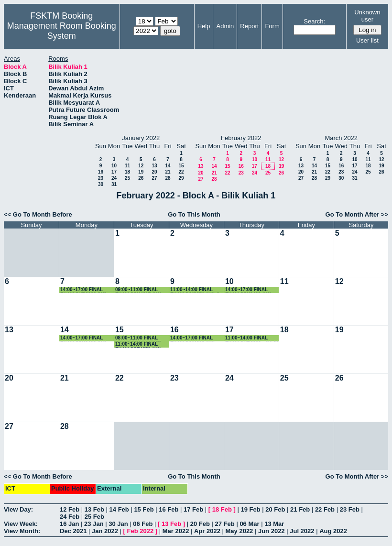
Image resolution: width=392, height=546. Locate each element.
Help (204, 26)
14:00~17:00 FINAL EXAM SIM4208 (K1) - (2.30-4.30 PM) (194, 338)
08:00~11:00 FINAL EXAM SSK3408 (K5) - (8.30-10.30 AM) (140, 338)
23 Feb (350, 509)
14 (168, 166)
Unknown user (367, 16)
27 (154, 178)
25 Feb (94, 517)
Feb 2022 (141, 531)
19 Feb (250, 509)
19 (141, 172)
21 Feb (300, 509)
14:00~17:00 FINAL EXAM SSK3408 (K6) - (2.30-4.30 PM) (250, 290)
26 (141, 178)
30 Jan (118, 524)
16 (101, 172)
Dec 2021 (73, 531)
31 (114, 184)
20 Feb (275, 509)
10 (114, 166)
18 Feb (222, 509)
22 (181, 172)
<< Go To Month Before (38, 214)
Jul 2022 (302, 531)
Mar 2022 (176, 531)
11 (127, 166)
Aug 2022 (333, 531)
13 (154, 166)
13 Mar (274, 524)
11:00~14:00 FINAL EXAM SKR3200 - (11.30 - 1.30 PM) (252, 338)
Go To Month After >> (357, 214)
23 (101, 178)
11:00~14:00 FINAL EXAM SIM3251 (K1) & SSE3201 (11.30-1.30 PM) (195, 290)
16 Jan (69, 524)
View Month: (22, 531)
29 (181, 178)
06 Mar (249, 524)
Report (249, 26)
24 (114, 178)
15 (181, 166)
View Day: (18, 509)
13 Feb (94, 509)
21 (168, 172)
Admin (225, 26)
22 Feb (325, 509)
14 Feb (119, 509)
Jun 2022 (272, 531)
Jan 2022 (105, 531)
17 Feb (193, 509)
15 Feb (144, 509)
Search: (314, 21)
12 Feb (70, 509)
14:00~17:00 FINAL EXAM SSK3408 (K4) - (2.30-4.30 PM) (85, 338)
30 (101, 184)
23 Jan (94, 524)
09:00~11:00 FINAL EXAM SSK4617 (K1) (138, 290)
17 (114, 172)
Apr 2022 (207, 531)
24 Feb (70, 517)
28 (168, 178)
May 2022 (240, 531)
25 (127, 178)
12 (141, 166)
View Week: (21, 524)
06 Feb (143, 524)
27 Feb (225, 524)
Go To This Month (194, 214)
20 (154, 172)
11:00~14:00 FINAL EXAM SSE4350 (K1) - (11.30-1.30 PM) (140, 344)
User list (367, 40)
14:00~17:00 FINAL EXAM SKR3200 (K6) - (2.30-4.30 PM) (85, 290)
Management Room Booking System (62, 31)
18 (127, 172)
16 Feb (169, 509)
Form (272, 26)
